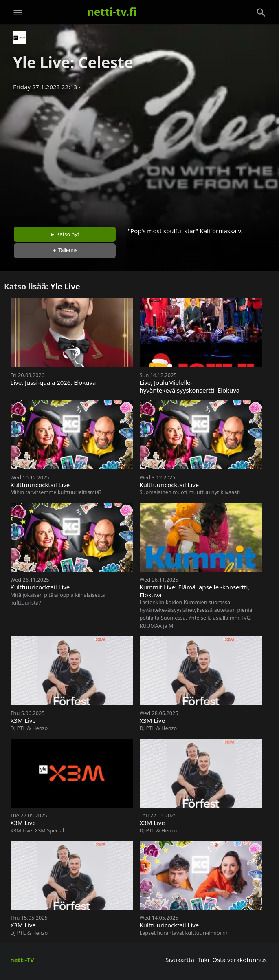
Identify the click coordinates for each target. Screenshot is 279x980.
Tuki (203, 960)
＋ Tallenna (65, 250)
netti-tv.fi (112, 12)
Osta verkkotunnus (239, 960)
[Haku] (261, 13)
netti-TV (22, 960)
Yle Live (65, 286)
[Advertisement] (139, 156)
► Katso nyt (65, 234)
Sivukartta (180, 960)
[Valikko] (18, 13)
